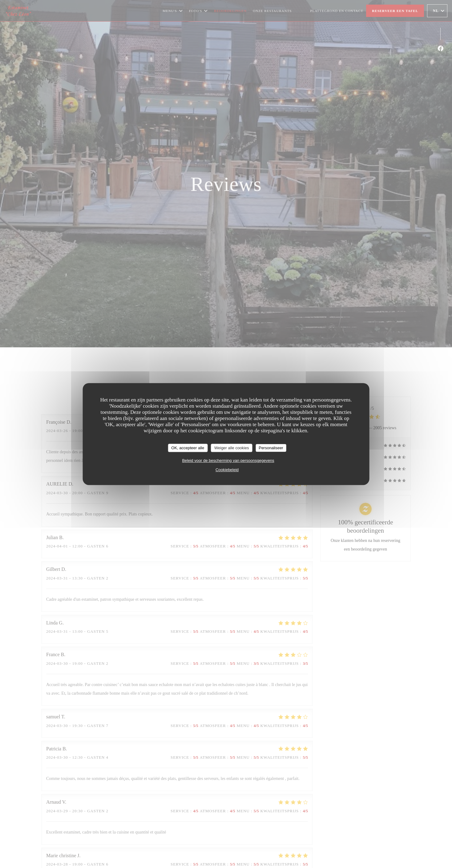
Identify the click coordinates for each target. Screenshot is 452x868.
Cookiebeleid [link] (227, 470)
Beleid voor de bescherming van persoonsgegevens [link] (228, 460)
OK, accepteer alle (188, 448)
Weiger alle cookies (232, 448)
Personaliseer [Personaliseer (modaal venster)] (271, 448)
